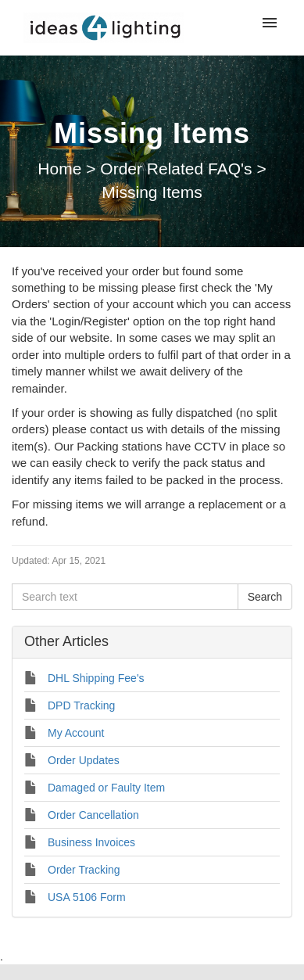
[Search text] (125, 597)
